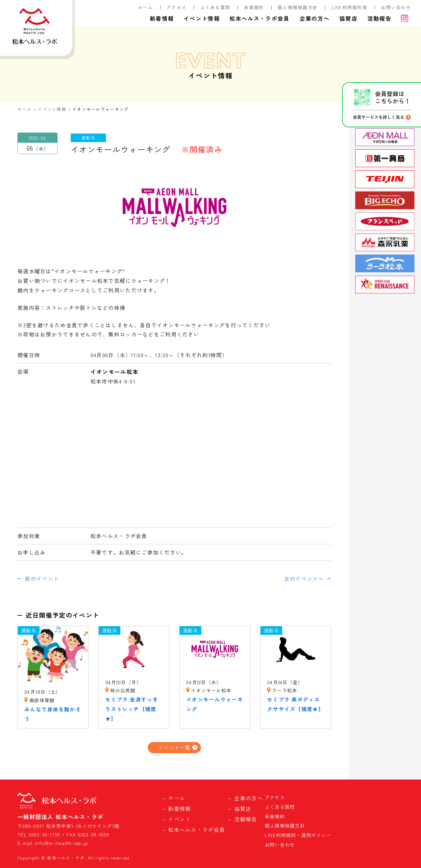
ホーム (145, 7)
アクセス (176, 7)
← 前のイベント (38, 579)
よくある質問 (215, 7)
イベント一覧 (174, 747)
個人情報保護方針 (298, 7)
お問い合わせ (396, 7)
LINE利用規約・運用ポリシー (298, 835)
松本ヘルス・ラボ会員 (260, 18)
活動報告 (379, 18)
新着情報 (162, 18)
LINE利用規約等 (350, 7)
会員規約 (254, 7)
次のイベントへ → (308, 579)
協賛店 (348, 18)
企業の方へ (315, 18)
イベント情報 (202, 18)
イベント (179, 819)
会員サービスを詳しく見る (379, 117)
